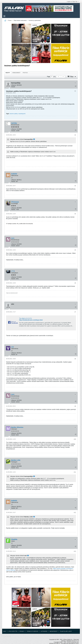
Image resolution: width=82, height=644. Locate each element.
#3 (75, 186)
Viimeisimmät (16, 73)
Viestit (8, 73)
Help (5, 631)
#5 (75, 250)
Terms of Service (33, 631)
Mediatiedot (54, 631)
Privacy (22, 631)
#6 (75, 283)
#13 (75, 551)
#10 (75, 439)
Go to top (8, 636)
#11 (75, 472)
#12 (75, 513)
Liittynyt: (14, 85)
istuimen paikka (14, 114)
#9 (75, 406)
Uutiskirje (44, 631)
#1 (75, 91)
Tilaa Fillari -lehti (66, 631)
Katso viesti (34, 139)
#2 (75, 135)
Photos (25, 73)
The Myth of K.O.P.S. (26, 318)
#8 (75, 359)
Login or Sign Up (73, 2)
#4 (75, 214)
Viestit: (13, 87)
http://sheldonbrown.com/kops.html (31, 320)
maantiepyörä (22, 114)
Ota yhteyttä (13, 631)
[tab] (8, 73)
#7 (75, 312)
